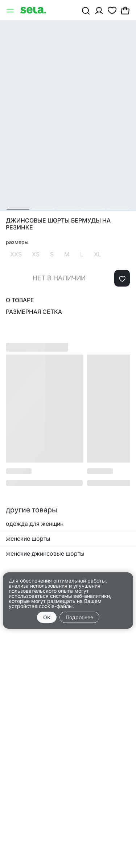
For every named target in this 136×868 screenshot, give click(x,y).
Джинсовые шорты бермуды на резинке (58, 224)
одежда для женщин (35, 524)
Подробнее (79, 617)
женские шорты (28, 539)
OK (47, 617)
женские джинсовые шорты (45, 553)
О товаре (20, 300)
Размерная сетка (34, 312)
